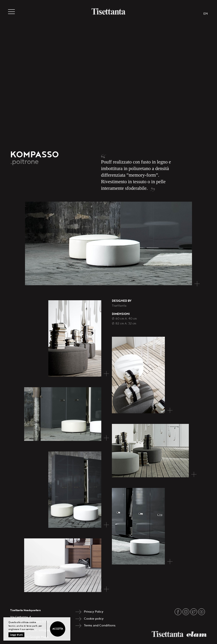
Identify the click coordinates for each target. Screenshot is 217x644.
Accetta (58, 629)
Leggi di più (16, 635)
